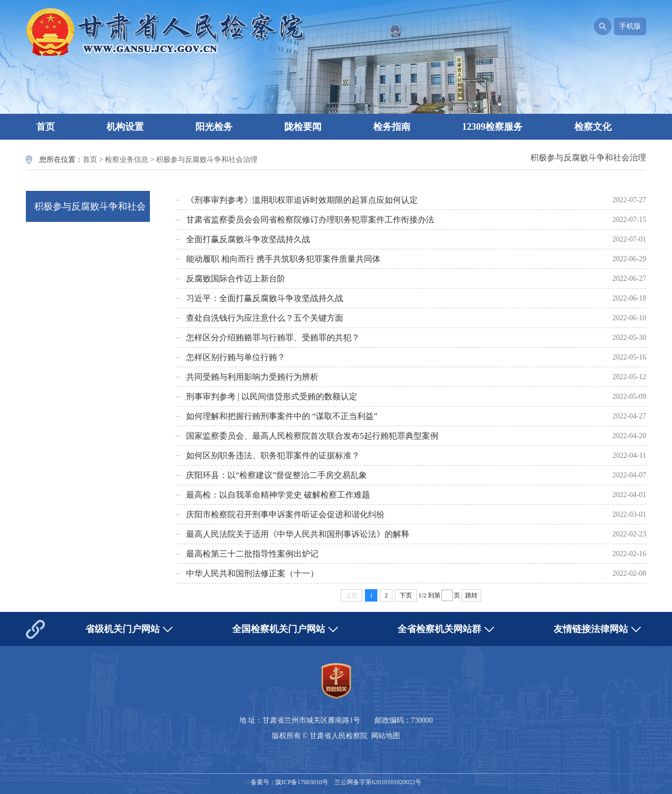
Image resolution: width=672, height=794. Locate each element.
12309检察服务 (492, 127)
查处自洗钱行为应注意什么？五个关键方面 (265, 318)
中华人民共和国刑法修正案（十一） (252, 573)
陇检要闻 (303, 127)
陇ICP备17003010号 (302, 782)
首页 (45, 127)
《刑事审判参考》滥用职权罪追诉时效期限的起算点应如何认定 (302, 200)
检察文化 (593, 127)
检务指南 (392, 127)
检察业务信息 (127, 160)
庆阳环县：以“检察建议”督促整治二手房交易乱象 (277, 475)
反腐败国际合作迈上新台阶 (236, 279)
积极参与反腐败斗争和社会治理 (207, 160)
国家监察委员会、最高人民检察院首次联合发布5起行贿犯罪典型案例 (312, 436)
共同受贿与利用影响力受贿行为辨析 (252, 377)
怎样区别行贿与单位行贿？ (236, 357)
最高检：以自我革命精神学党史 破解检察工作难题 (278, 495)
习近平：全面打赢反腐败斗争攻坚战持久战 (265, 298)
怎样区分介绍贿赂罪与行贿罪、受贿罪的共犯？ (273, 338)
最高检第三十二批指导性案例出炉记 (252, 554)
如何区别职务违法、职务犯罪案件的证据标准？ (273, 455)
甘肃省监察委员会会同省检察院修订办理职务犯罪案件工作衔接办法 (310, 220)
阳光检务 (214, 127)
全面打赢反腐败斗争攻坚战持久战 (248, 239)
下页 (406, 595)
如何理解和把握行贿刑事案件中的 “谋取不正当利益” (282, 416)
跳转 (471, 595)
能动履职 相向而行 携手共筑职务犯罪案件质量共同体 (283, 259)
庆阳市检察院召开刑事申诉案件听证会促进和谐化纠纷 (285, 514)
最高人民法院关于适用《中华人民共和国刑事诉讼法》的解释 (298, 534)
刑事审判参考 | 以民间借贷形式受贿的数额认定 (272, 396)
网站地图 (386, 736)
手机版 (630, 26)
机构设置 (125, 127)
